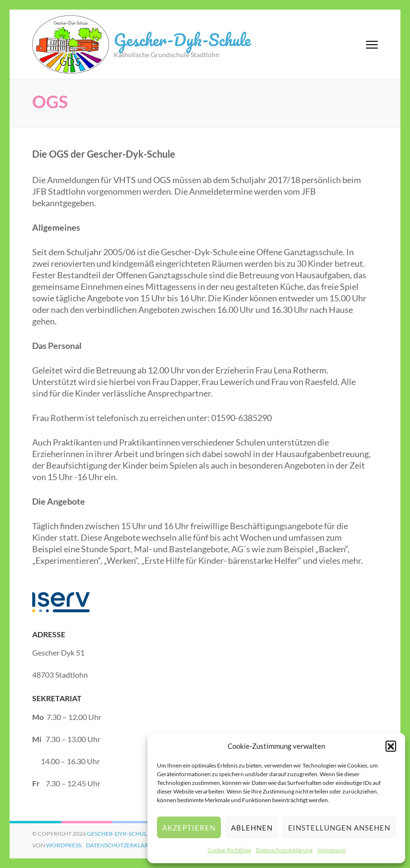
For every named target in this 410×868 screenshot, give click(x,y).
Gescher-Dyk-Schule (182, 39)
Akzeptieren (189, 828)
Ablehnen (252, 828)
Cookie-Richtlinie (229, 850)
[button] (391, 746)
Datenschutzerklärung (284, 850)
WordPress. (64, 845)
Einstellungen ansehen (339, 828)
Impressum (332, 850)
